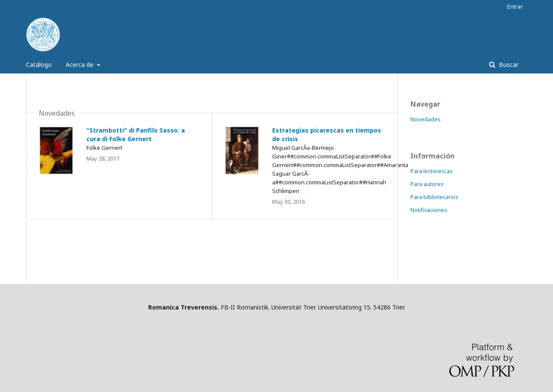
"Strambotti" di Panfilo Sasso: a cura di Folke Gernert (136, 134)
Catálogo (39, 65)
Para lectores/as (432, 171)
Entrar (515, 6)
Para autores (427, 184)
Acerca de (80, 65)
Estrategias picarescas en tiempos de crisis (327, 134)
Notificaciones (429, 210)
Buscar (508, 65)
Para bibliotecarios (434, 197)
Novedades (426, 119)
